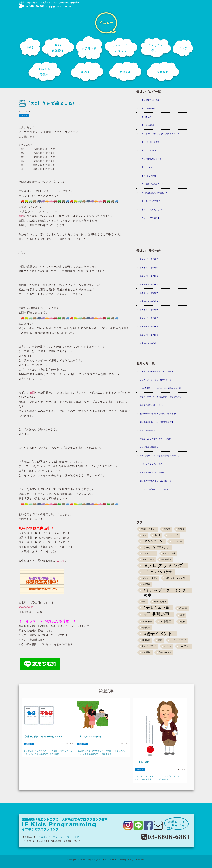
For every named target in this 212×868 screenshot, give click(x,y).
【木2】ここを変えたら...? (151, 210)
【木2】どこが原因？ (149, 176)
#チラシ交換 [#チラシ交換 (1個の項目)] (166, 560)
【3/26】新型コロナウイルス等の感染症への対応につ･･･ (164, 388)
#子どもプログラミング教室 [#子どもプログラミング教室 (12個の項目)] (165, 590)
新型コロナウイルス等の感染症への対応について (160, 397)
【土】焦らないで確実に (150, 201)
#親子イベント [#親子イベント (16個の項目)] (158, 634)
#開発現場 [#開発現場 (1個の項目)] (146, 640)
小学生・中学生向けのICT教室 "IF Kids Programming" (104, 860)
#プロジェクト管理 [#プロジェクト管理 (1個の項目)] (150, 578)
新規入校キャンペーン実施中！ (153, 472)
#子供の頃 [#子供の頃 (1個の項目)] (183, 608)
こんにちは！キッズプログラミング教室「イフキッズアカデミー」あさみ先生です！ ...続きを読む (102, 752)
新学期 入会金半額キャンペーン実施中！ (157, 439)
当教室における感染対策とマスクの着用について (160, 371)
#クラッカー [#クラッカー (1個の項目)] (177, 541)
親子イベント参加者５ (149, 259)
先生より (24, 115)
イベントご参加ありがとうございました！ (158, 489)
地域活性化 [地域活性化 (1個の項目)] (146, 652)
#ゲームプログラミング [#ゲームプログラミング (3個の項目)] (156, 547)
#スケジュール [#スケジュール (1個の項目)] (148, 560)
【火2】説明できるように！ (151, 184)
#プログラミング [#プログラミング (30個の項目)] (164, 565)
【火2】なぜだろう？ (149, 108)
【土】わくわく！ (147, 167)
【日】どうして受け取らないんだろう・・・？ (159, 134)
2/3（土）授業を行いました (151, 464)
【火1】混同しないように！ (151, 159)
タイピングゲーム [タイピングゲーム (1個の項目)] (149, 646)
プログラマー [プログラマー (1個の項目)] (185, 646)
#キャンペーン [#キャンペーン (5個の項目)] (153, 541)
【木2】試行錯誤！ (148, 125)
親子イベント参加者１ (149, 293)
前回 (21, 216)
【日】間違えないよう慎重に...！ (154, 193)
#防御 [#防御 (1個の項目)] (160, 640)
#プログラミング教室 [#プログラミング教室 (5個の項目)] (157, 572)
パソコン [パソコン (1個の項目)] (168, 646)
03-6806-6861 (34, 6)
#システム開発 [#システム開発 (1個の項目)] (169, 553)
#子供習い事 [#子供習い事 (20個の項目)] (157, 614)
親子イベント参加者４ (149, 268)
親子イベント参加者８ (149, 326)
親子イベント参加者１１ (150, 301)
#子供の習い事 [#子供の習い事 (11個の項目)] (156, 608)
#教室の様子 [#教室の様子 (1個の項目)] (147, 622)
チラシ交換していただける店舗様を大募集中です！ (161, 456)
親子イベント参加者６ (149, 343)
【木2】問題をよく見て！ (151, 100)
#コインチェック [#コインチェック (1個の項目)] (149, 553)
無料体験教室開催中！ (149, 447)
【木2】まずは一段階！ (150, 142)
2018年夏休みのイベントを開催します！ (157, 422)
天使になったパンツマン (150, 430)
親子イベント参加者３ (149, 276)
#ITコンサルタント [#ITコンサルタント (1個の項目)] (149, 529)
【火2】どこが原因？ (149, 150)
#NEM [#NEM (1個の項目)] (144, 535)
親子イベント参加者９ (149, 318)
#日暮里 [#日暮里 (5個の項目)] (166, 621)
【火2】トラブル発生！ (150, 218)
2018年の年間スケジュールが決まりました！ (158, 481)
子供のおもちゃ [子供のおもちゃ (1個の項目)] (165, 652)
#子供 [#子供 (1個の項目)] (144, 602)
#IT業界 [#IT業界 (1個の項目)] (181, 529)
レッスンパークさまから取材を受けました (158, 380)
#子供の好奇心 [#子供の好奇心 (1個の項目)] (160, 602)
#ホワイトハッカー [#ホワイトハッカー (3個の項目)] (177, 578)
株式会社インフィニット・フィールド (59, 837)
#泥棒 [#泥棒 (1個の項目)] (183, 622)
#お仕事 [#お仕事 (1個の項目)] (157, 535)
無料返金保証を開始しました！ (153, 405)
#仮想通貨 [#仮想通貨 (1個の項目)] (146, 584)
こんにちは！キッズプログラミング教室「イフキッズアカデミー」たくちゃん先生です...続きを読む (48, 752)
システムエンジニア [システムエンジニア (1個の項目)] (178, 640)
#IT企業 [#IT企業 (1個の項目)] (167, 529)
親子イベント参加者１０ (150, 310)
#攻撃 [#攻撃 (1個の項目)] (182, 615)
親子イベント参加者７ (149, 335)
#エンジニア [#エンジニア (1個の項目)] (173, 535)
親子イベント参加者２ (149, 284)
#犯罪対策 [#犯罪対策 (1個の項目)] (146, 628)
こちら (61, 561)
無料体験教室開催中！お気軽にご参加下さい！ (159, 414)
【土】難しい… (146, 117)
